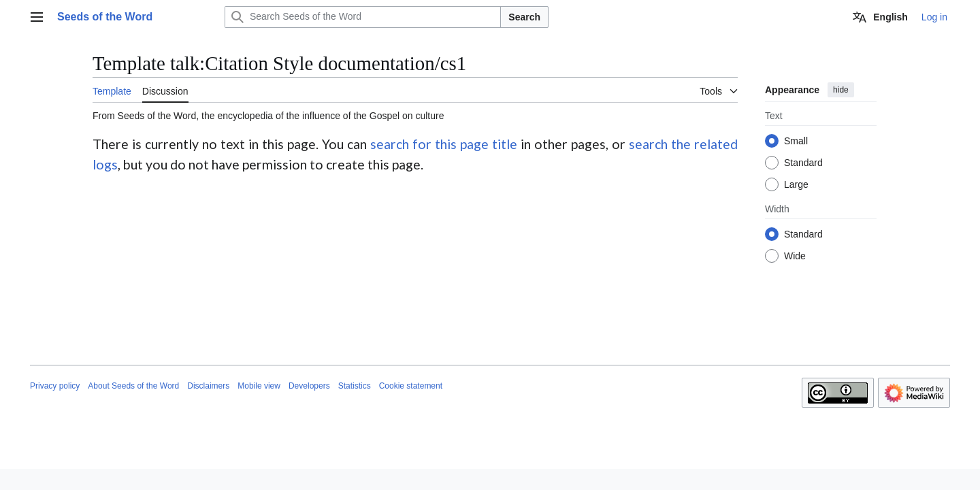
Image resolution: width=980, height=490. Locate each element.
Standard (803, 163)
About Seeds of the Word (133, 386)
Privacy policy (55, 386)
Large (796, 184)
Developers (309, 386)
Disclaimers (208, 386)
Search (524, 17)
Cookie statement (411, 386)
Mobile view (259, 386)
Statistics (355, 386)
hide (841, 90)
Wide (795, 256)
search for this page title (444, 144)
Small (796, 141)
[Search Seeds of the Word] (363, 17)
